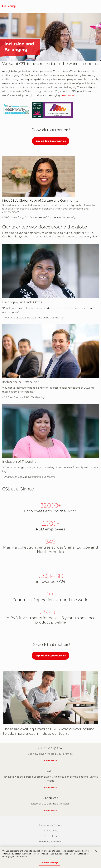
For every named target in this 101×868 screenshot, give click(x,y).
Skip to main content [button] (0, 0)
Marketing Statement (51, 841)
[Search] (91, 7)
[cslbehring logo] (9, 7)
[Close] (96, 853)
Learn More (50, 761)
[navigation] (96, 7)
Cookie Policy (51, 847)
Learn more (68, 95)
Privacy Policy (50, 831)
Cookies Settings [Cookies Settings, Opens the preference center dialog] (50, 864)
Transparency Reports (51, 825)
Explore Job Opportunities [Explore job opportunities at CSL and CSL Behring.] (51, 141)
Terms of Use (51, 836)
